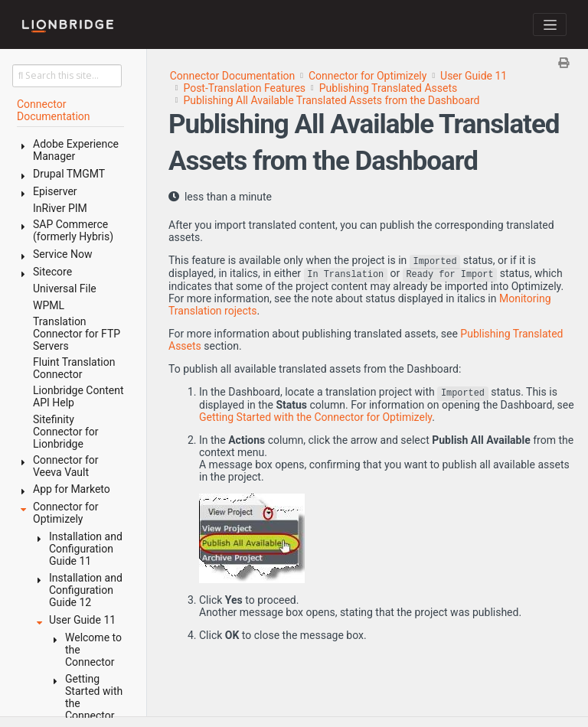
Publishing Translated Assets (388, 88)
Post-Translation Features (244, 88)
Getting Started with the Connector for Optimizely (315, 417)
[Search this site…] (67, 76)
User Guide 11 (474, 76)
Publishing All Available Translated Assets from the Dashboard (331, 100)
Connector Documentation (233, 76)
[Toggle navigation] (550, 24)
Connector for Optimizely (367, 76)
